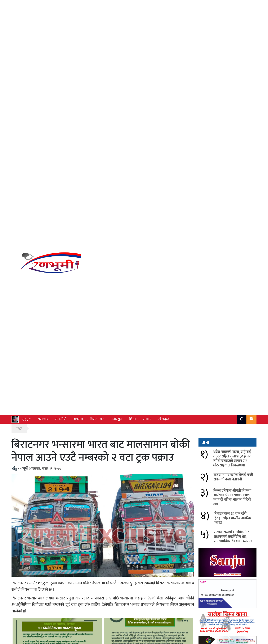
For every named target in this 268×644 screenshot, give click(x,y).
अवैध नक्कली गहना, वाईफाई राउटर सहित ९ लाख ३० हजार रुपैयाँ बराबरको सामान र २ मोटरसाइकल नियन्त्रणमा (68, 516)
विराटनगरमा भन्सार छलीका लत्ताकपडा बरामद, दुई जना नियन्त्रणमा (65, 553)
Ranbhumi (249, 640)
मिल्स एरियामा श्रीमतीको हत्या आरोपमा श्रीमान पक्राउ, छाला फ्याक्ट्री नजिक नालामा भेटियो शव (232, 119)
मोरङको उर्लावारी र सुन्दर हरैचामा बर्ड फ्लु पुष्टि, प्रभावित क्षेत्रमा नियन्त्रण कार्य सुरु (67, 533)
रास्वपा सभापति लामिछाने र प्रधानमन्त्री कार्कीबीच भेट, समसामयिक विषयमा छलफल (233, 158)
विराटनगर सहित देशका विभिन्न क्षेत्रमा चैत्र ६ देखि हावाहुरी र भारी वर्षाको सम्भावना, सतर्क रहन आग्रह (162, 536)
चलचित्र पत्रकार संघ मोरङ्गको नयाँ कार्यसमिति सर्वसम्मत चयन (154, 553)
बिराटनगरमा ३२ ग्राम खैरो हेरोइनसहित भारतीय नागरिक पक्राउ (233, 140)
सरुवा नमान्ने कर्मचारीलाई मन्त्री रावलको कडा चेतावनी (159, 514)
